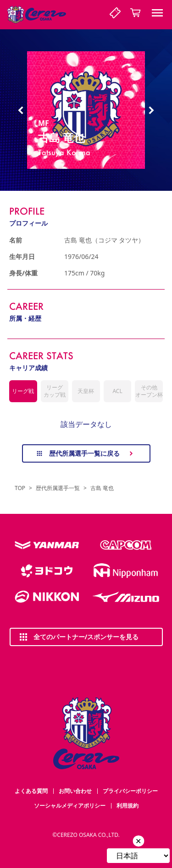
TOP (20, 488)
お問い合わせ (75, 791)
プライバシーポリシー (130, 791)
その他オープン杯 (149, 391)
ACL (117, 391)
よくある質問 (31, 791)
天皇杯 (86, 391)
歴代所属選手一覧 (58, 488)
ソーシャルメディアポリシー (70, 806)
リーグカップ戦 (55, 391)
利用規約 (128, 806)
